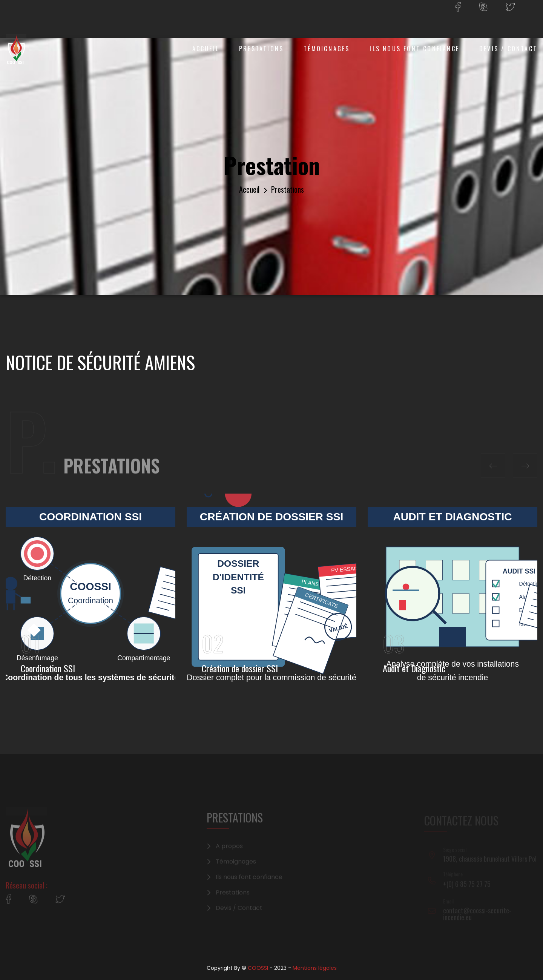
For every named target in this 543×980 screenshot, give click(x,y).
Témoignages (327, 49)
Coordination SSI (48, 668)
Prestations (261, 49)
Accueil (206, 49)
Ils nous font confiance (414, 49)
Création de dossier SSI (240, 668)
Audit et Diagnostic (414, 668)
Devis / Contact (508, 49)
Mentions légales (315, 968)
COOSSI (258, 968)
